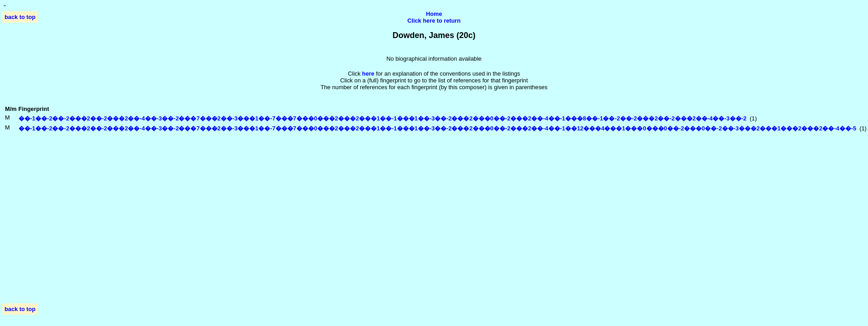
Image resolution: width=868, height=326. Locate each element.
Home (434, 14)
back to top (20, 17)
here (368, 74)
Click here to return (434, 21)
